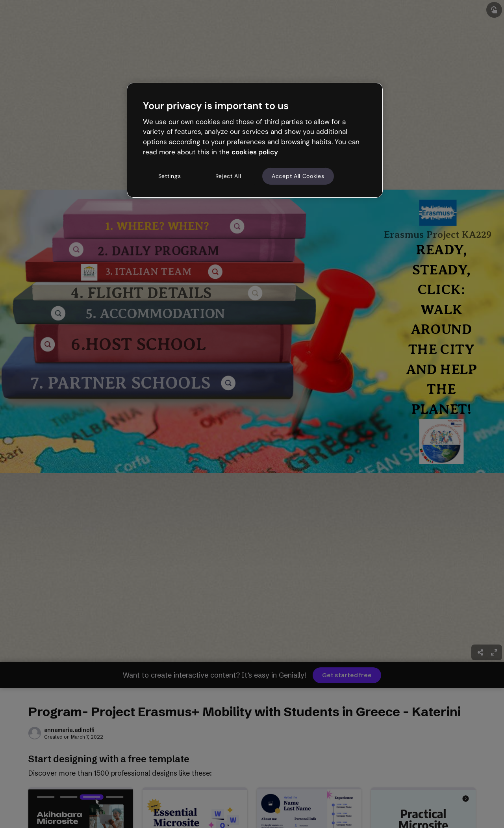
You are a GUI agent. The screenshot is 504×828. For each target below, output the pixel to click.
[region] (255, 140)
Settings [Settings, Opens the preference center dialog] (170, 176)
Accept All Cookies (298, 176)
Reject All (228, 176)
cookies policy (255, 152)
